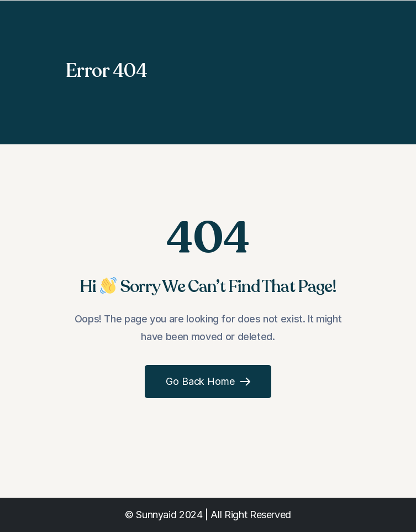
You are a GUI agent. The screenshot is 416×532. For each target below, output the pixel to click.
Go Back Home (208, 381)
